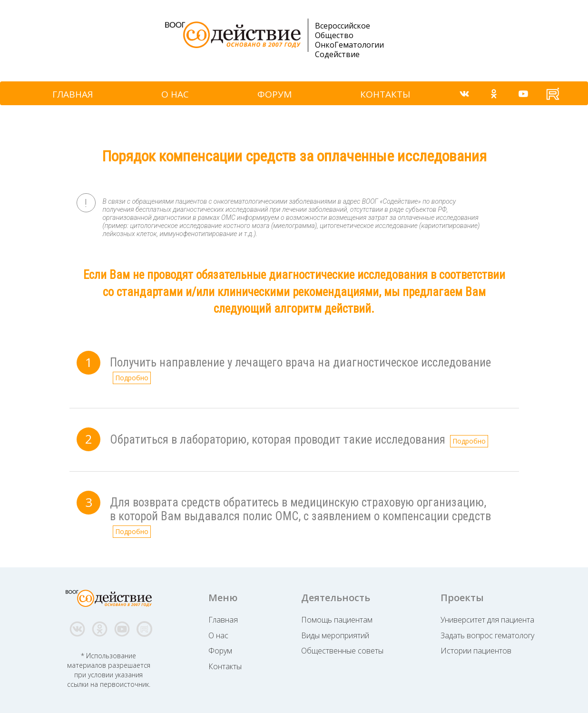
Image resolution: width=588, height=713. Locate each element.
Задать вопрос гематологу (487, 635)
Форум (220, 651)
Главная (223, 620)
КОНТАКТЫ (385, 94)
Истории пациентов (476, 651)
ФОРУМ (274, 94)
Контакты (225, 666)
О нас (218, 635)
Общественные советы (342, 651)
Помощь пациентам (337, 620)
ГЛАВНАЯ (73, 94)
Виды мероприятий (335, 635)
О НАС (175, 94)
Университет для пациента (487, 620)
